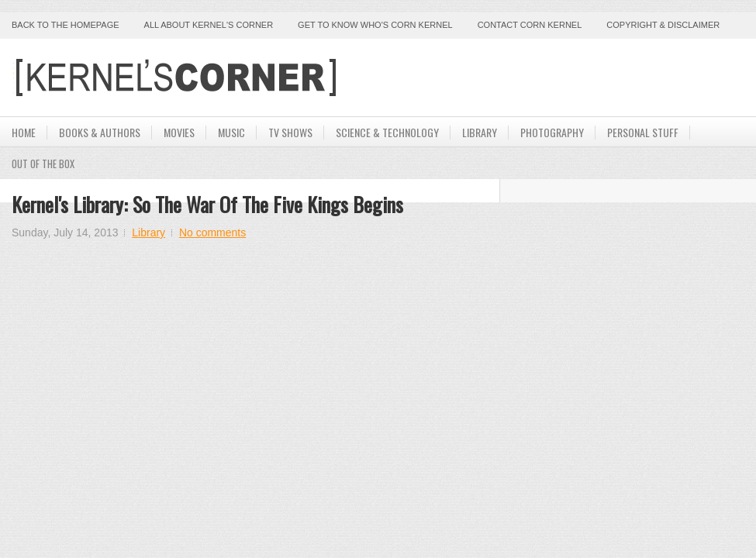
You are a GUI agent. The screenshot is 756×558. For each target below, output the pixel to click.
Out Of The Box (43, 164)
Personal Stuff (643, 132)
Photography (552, 132)
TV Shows (290, 132)
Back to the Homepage (66, 25)
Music (231, 132)
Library (480, 132)
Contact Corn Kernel (530, 25)
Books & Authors (100, 132)
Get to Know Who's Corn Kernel (375, 25)
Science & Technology (387, 132)
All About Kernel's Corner (209, 25)
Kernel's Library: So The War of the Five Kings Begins (207, 204)
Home (24, 132)
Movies (179, 132)
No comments (212, 232)
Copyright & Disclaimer (663, 25)
